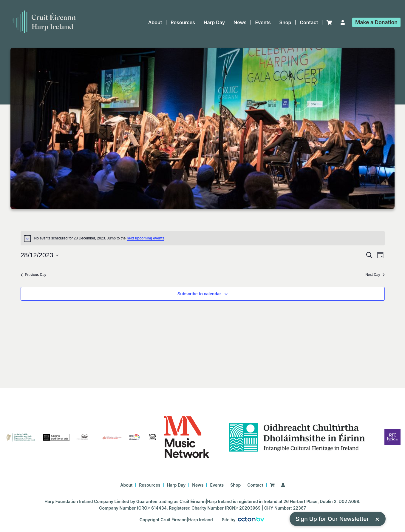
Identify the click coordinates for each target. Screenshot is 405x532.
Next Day (375, 275)
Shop (285, 22)
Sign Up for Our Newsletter (338, 519)
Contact (309, 22)
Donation (376, 22)
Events (263, 22)
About (155, 22)
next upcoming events (146, 238)
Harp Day (214, 22)
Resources (183, 22)
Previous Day (33, 275)
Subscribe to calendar (199, 294)
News (240, 22)
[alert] (203, 238)
